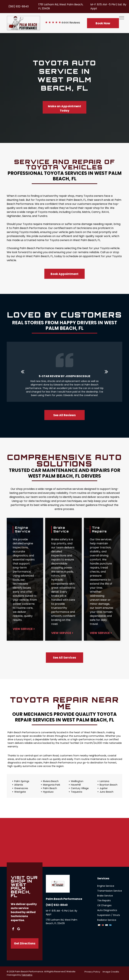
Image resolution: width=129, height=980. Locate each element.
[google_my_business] (18, 929)
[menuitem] (94, 972)
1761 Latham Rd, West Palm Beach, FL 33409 (62, 922)
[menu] (122, 18)
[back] (23, 372)
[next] (106, 372)
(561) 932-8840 (19, 6)
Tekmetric (27, 975)
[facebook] (13, 929)
